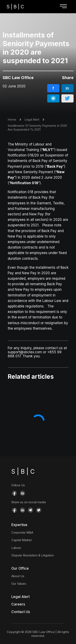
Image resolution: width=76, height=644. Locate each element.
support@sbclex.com (25, 352)
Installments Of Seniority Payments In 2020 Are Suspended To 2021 (37, 128)
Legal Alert (32, 119)
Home (12, 119)
